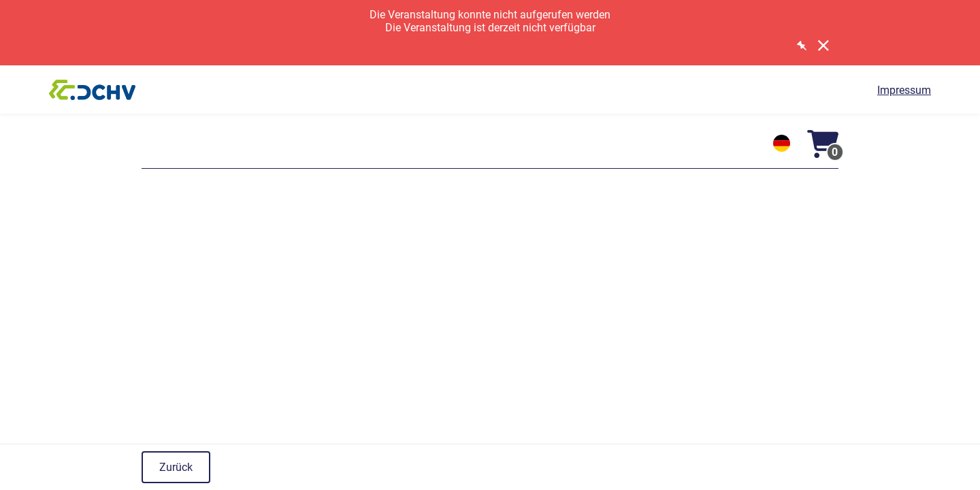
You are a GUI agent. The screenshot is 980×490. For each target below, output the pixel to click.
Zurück (176, 467)
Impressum (904, 90)
